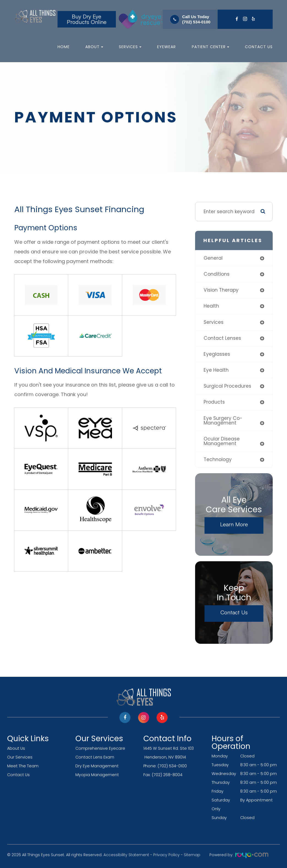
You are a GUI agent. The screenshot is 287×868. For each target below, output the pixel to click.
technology (218, 459)
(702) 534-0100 (196, 22)
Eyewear (166, 47)
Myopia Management (97, 775)
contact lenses (222, 338)
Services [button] (130, 47)
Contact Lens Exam (95, 757)
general (213, 258)
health (211, 306)
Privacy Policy (166, 855)
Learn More (234, 524)
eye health (216, 370)
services (214, 322)
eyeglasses (217, 354)
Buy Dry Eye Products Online (87, 19)
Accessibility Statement (126, 855)
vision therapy (221, 290)
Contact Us (259, 47)
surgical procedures (227, 386)
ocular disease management (222, 441)
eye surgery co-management (223, 421)
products (214, 402)
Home (64, 47)
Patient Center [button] (211, 47)
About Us (16, 748)
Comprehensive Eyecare (100, 748)
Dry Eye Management (97, 766)
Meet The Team (23, 766)
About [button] (94, 47)
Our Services (20, 757)
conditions (217, 274)
